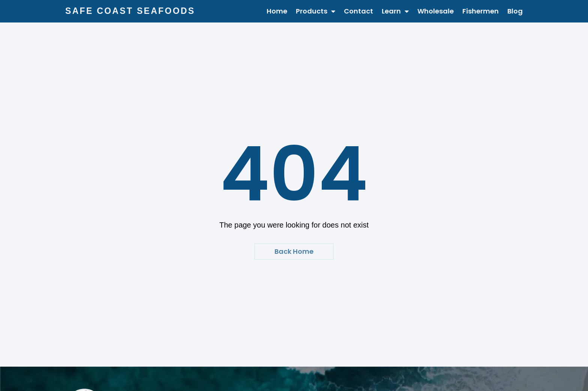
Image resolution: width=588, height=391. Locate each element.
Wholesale (436, 11)
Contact (358, 11)
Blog (515, 11)
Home (277, 11)
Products (316, 11)
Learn (395, 11)
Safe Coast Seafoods (130, 11)
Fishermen (481, 11)
